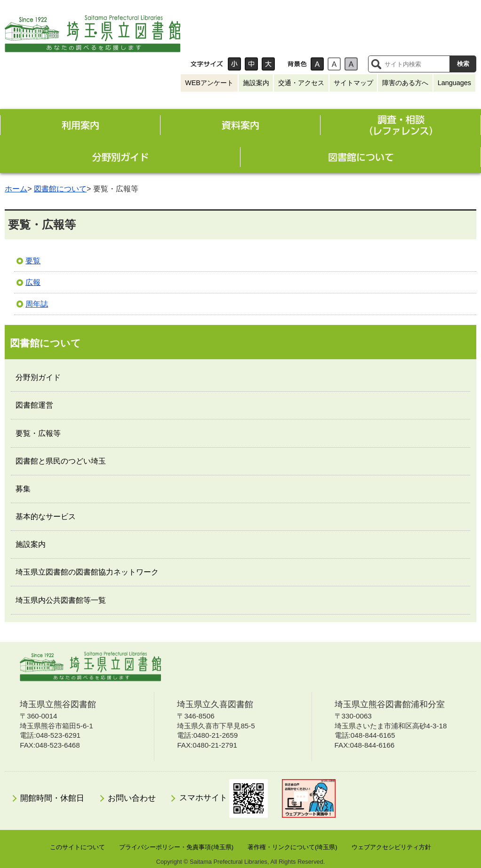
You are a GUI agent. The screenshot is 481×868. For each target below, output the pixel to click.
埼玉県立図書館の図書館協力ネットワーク (87, 572)
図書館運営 (34, 405)
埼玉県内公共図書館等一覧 (61, 600)
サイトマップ (353, 83)
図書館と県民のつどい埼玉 (61, 461)
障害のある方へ (405, 83)
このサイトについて (77, 847)
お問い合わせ (132, 798)
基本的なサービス (46, 517)
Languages (454, 83)
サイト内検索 (376, 64)
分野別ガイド (38, 377)
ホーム (16, 189)
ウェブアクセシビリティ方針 (391, 847)
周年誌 (37, 304)
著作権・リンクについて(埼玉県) (293, 847)
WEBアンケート (209, 83)
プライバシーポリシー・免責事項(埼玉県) (176, 847)
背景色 (297, 64)
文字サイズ (207, 64)
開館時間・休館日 (52, 798)
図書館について (60, 189)
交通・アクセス (301, 83)
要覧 (33, 261)
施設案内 (256, 83)
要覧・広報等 (38, 433)
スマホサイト (224, 798)
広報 (33, 282)
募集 (23, 489)
